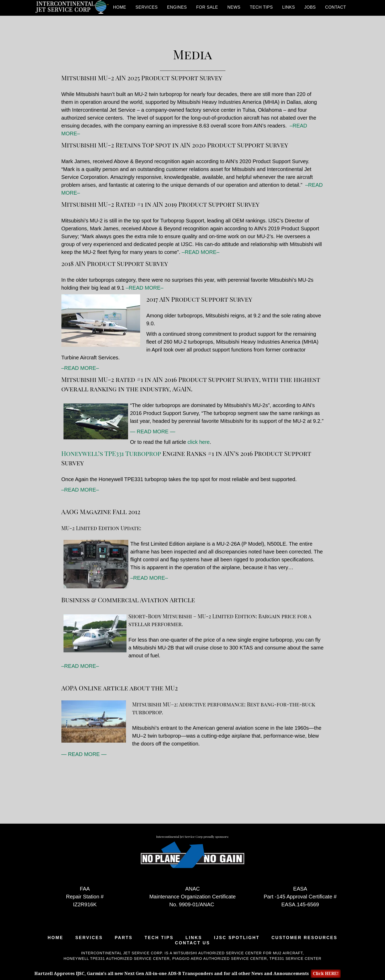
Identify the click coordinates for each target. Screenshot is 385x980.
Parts (124, 938)
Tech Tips (159, 938)
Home (55, 938)
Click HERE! (326, 974)
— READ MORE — (153, 432)
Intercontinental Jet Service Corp (72, 8)
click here (198, 442)
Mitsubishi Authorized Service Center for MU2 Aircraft (238, 953)
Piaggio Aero (187, 958)
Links (194, 938)
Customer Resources (305, 938)
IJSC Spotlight (237, 938)
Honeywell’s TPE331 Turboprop (111, 453)
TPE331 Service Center (296, 958)
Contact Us (193, 943)
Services (89, 938)
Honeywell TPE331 (84, 958)
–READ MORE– (201, 252)
